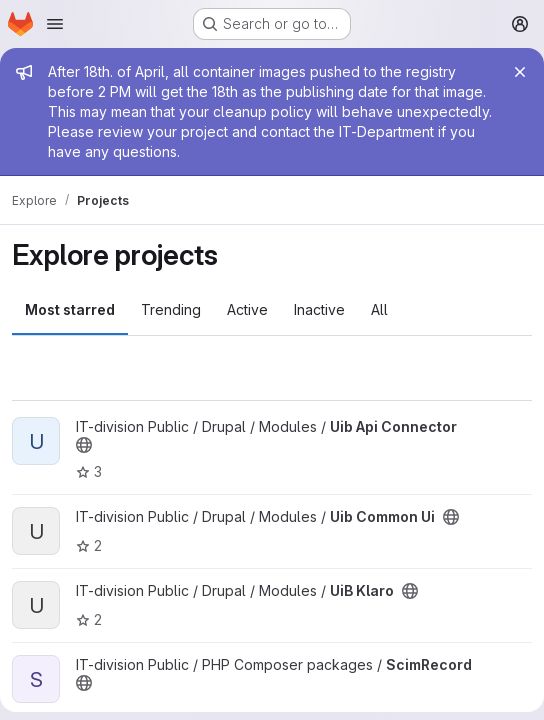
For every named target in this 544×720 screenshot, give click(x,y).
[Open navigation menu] (55, 24)
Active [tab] (247, 309)
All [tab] (379, 309)
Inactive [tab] (319, 309)
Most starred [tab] (70, 309)
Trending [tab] (171, 309)
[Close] (520, 72)
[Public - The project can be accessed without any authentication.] (84, 445)
